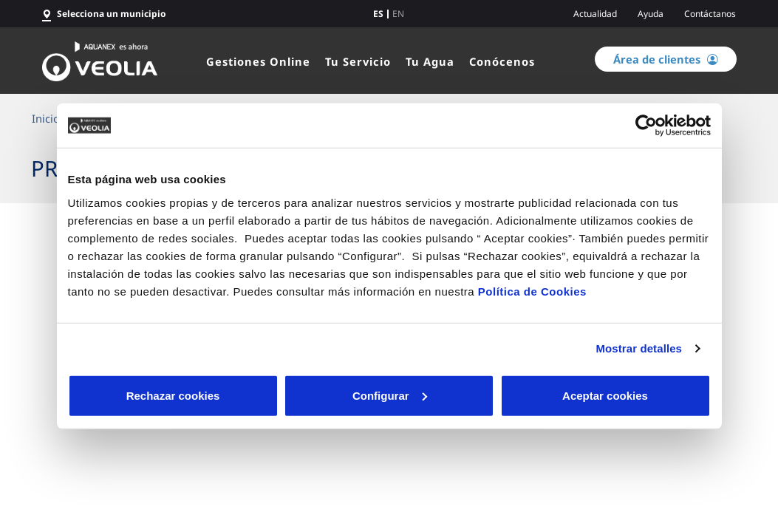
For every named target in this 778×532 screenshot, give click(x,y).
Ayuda (651, 14)
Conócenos (502, 61)
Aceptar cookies (605, 395)
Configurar (390, 395)
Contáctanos (710, 14)
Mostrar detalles (639, 348)
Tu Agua (430, 61)
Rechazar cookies (173, 395)
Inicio (46, 118)
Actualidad (595, 14)
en (398, 14)
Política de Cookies (532, 291)
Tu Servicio (358, 61)
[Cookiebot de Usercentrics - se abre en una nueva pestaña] (646, 126)
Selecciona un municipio (112, 14)
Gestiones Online (258, 61)
